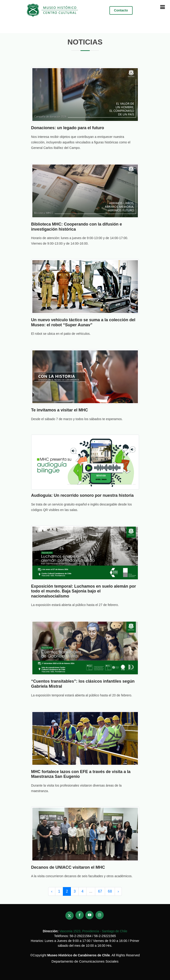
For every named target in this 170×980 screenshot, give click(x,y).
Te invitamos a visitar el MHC (60, 410)
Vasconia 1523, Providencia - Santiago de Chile (93, 931)
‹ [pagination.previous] (52, 891)
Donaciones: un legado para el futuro (68, 128)
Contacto (121, 10)
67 (100, 891)
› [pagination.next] (118, 891)
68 (110, 891)
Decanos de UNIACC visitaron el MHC (68, 867)
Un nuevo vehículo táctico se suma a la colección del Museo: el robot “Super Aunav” (83, 322)
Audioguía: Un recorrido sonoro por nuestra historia (82, 495)
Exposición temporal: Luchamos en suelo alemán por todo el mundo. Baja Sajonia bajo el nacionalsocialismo (84, 591)
